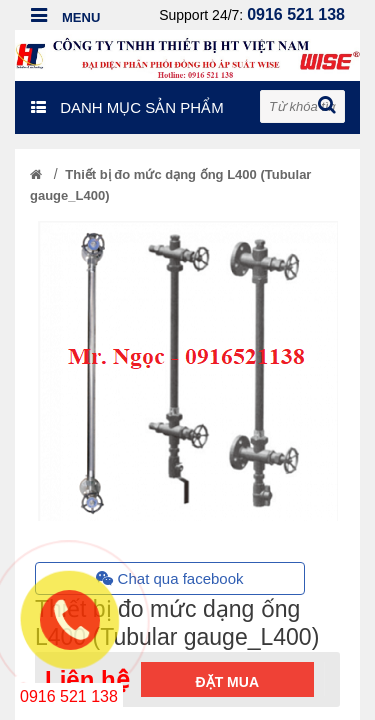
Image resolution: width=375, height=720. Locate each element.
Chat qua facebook (169, 578)
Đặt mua (227, 682)
